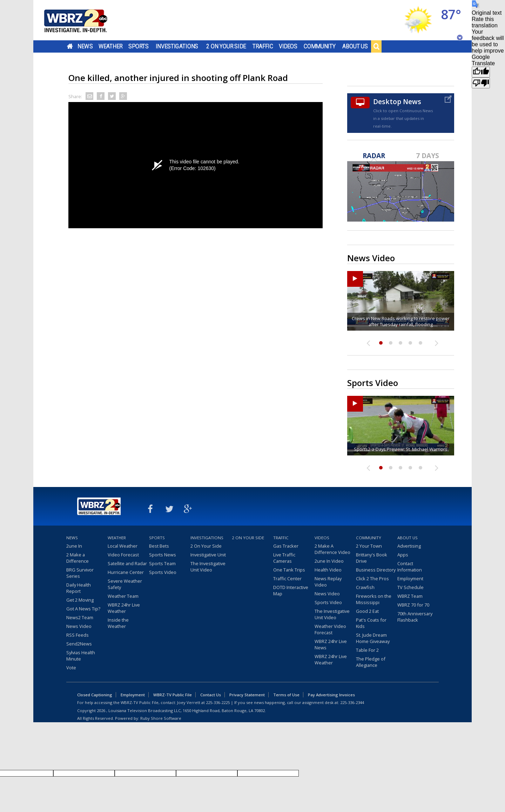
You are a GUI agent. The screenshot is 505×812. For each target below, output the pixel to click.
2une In (74, 546)
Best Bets (159, 546)
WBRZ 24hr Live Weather (124, 608)
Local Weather (123, 546)
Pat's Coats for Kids (371, 623)
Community (320, 46)
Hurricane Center (126, 572)
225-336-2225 (218, 702)
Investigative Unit (208, 555)
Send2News (79, 644)
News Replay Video (328, 582)
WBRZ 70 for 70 (413, 605)
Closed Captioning (95, 695)
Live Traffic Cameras (284, 558)
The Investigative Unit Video (208, 567)
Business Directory (376, 570)
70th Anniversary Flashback (415, 617)
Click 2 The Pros (372, 578)
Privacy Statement (247, 695)
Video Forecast (123, 555)
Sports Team (162, 563)
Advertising (409, 546)
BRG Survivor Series (80, 573)
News (85, 46)
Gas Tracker (286, 546)
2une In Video (329, 561)
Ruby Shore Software (161, 718)
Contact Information (410, 567)
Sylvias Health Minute (81, 656)
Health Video (328, 570)
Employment (410, 578)
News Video (79, 626)
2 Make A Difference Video (332, 549)
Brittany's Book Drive (372, 558)
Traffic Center (287, 578)
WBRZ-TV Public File (173, 695)
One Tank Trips (289, 570)
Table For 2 (367, 650)
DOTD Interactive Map (291, 590)
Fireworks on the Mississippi (374, 599)
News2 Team (80, 617)
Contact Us (211, 695)
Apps (403, 555)
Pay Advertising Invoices (331, 695)
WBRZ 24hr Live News (331, 644)
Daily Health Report (79, 588)
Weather (110, 46)
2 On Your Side (226, 46)
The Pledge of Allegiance (371, 662)
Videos (288, 46)
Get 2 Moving (80, 600)
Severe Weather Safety (125, 584)
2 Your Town (369, 546)
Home (70, 46)
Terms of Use (286, 695)
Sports (139, 46)
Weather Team (123, 596)
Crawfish (365, 587)
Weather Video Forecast (330, 629)
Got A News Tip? (83, 609)
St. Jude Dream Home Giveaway (373, 638)
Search (376, 46)
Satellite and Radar (127, 563)
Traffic (263, 46)
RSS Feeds (78, 635)
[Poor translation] (481, 83)
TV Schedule (410, 587)
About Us (355, 46)
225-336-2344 (352, 702)
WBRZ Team (410, 596)
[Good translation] (481, 72)
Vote (71, 668)
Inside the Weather (118, 623)
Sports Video (163, 572)
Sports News (163, 555)
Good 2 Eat (367, 611)
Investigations (177, 46)
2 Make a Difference (78, 558)
